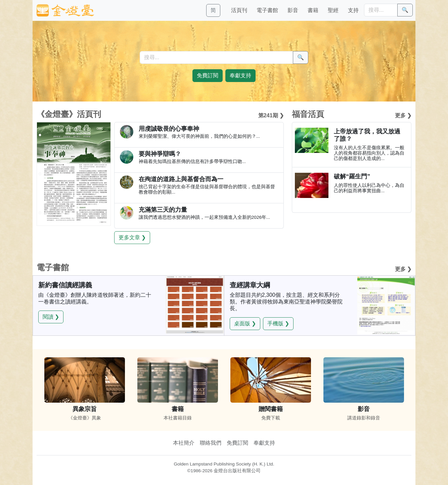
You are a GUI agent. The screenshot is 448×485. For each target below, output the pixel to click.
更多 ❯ (403, 115)
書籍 (313, 10)
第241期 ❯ (271, 115)
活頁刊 (239, 10)
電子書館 (267, 10)
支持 (353, 10)
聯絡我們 (211, 443)
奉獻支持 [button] (240, 75)
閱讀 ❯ (51, 317)
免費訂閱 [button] (208, 75)
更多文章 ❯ (132, 237)
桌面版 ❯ (245, 324)
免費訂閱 (237, 443)
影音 (293, 10)
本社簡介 (184, 443)
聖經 (333, 10)
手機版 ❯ (278, 324)
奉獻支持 (264, 443)
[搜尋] (381, 10)
